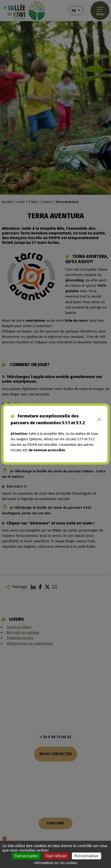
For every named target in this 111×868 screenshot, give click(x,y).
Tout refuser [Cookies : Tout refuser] (56, 856)
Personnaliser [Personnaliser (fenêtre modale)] (86, 856)
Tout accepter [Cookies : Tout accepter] (26, 856)
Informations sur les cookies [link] (56, 863)
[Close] (99, 420)
